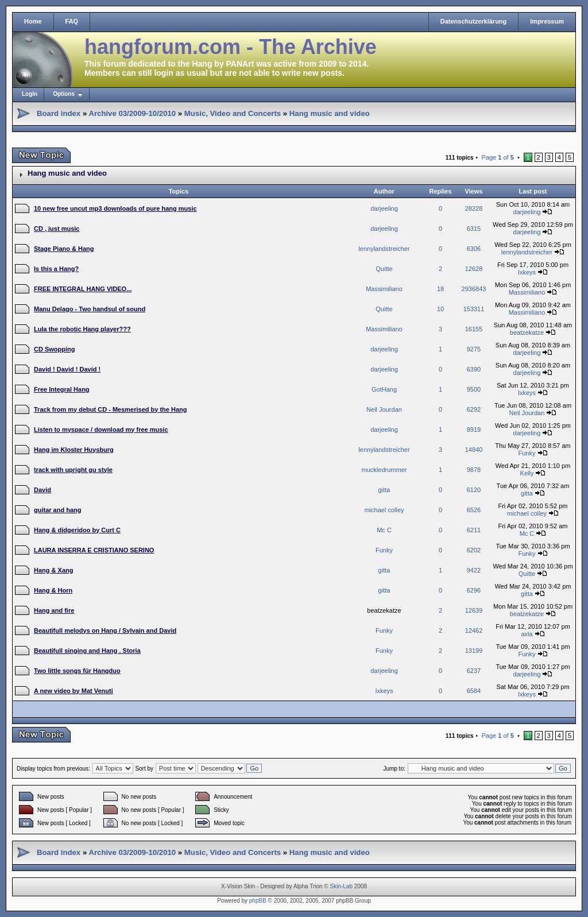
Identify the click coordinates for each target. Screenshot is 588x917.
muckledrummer (384, 470)
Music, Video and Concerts (233, 113)
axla (527, 634)
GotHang (384, 389)
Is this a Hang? (56, 269)
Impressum (547, 21)
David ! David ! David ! (67, 369)
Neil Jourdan (384, 409)
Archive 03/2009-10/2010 (132, 113)
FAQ (72, 21)
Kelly (527, 473)
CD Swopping (55, 349)
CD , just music (57, 229)
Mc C (384, 530)
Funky (527, 453)
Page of (497, 157)
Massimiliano (384, 289)
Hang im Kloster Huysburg (74, 450)
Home (33, 21)
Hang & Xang (53, 570)
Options (64, 94)
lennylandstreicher (384, 249)
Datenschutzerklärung (474, 21)
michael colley (384, 510)
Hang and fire (54, 610)
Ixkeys (527, 272)
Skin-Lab (341, 886)
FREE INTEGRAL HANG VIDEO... (83, 289)
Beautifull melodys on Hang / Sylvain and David (105, 630)
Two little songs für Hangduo (77, 671)
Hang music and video (330, 113)
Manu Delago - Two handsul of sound (90, 309)
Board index (59, 113)
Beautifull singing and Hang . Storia (87, 651)
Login (30, 94)
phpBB (258, 901)
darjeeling (384, 208)
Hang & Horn (53, 590)
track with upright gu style (73, 470)
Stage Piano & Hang (64, 249)
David (42, 490)
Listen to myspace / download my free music (101, 430)
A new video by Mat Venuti (73, 691)
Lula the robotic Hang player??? (82, 329)
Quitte (384, 269)
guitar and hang (58, 510)
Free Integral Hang (62, 389)
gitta (384, 490)
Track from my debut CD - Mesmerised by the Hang (111, 409)
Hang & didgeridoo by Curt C (77, 530)
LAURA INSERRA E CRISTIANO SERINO (94, 550)
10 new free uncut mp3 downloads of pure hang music (115, 208)
